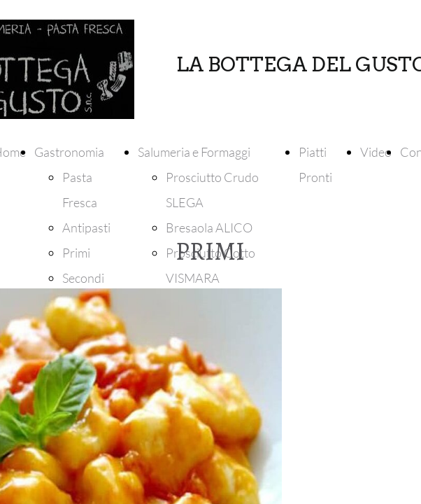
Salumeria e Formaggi (194, 152)
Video (376, 152)
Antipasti (86, 227)
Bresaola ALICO (209, 227)
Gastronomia (69, 152)
